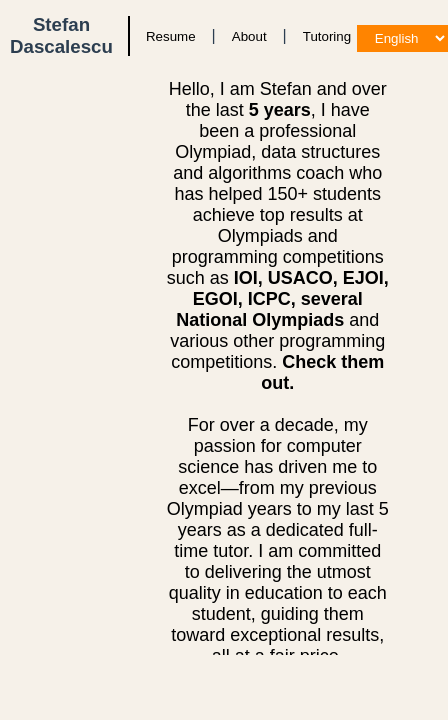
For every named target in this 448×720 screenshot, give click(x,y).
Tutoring (327, 36)
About (249, 36)
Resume (171, 36)
